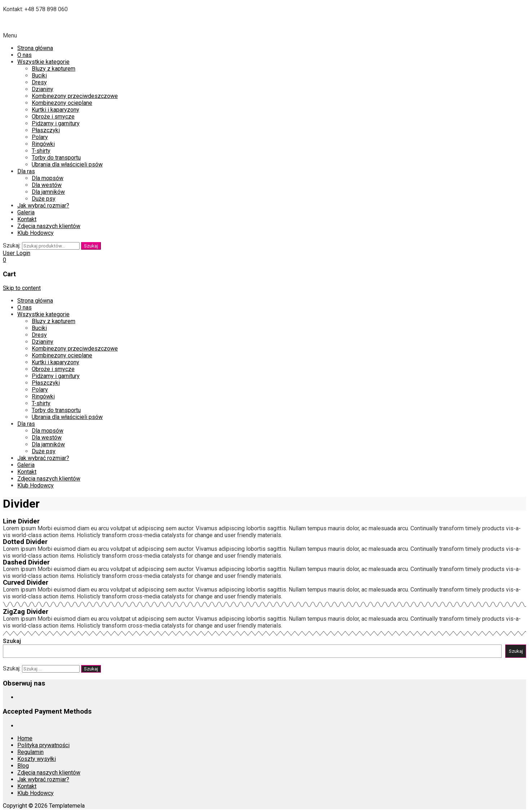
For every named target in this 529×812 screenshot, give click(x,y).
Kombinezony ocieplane (62, 103)
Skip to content (22, 288)
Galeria (26, 212)
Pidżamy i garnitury (56, 123)
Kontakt (27, 219)
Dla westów (47, 185)
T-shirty (41, 151)
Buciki (39, 75)
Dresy (39, 82)
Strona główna (35, 48)
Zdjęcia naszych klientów (49, 226)
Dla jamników (48, 192)
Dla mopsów (48, 178)
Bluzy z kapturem (54, 69)
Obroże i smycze (53, 117)
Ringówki (43, 144)
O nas (25, 55)
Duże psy (44, 199)
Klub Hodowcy (35, 233)
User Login (17, 253)
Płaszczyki (46, 130)
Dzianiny (43, 89)
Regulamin (30, 752)
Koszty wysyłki (37, 759)
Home (25, 738)
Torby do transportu (56, 158)
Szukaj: (12, 246)
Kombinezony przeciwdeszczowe (75, 96)
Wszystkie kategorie (43, 62)
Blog (23, 766)
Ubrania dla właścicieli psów (67, 164)
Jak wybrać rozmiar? (43, 206)
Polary (40, 137)
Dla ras (26, 171)
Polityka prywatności (43, 745)
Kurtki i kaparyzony (55, 110)
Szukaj (91, 246)
